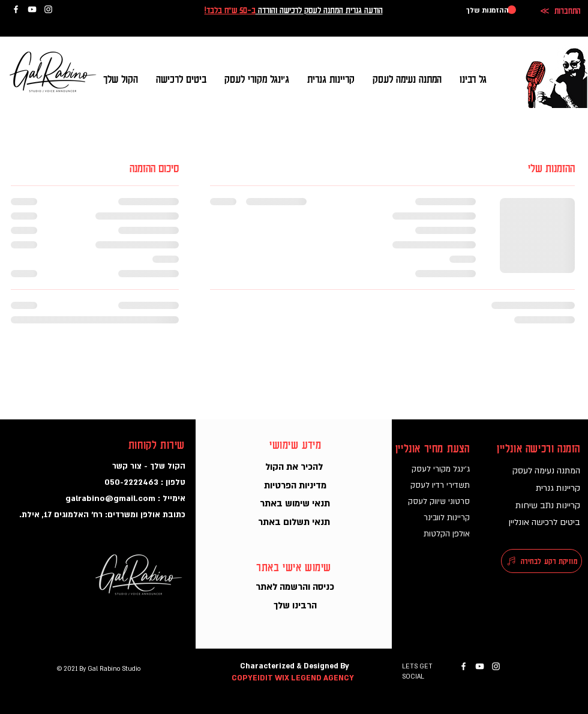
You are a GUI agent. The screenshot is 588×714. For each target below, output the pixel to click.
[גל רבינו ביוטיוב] (32, 9)
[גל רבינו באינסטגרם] (48, 9)
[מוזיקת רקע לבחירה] (541, 561)
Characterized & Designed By (295, 666)
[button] (491, 10)
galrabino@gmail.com (110, 499)
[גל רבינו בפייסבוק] (16, 9)
